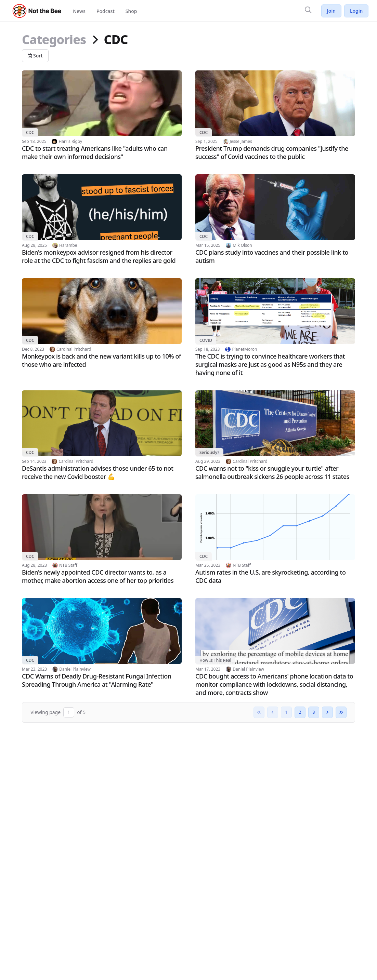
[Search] (308, 10)
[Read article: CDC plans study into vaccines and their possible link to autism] (275, 219)
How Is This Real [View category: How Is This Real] (215, 660)
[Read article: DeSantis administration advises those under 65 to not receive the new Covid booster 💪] (102, 435)
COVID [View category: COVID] (206, 340)
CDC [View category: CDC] (30, 132)
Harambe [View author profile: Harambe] (68, 245)
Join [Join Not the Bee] (331, 11)
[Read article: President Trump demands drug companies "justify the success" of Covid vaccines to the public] (275, 116)
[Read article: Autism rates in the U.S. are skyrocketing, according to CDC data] (275, 539)
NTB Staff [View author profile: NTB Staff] (68, 565)
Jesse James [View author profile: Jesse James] (241, 142)
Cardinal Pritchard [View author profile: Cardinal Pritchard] (74, 349)
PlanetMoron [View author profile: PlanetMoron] (244, 349)
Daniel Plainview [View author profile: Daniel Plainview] (75, 669)
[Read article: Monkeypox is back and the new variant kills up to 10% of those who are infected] (102, 323)
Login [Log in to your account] (356, 11)
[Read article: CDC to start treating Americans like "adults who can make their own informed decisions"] (102, 116)
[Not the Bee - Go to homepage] (37, 11)
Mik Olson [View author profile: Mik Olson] (242, 245)
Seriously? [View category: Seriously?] (209, 452)
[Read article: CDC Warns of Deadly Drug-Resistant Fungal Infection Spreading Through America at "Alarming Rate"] (102, 643)
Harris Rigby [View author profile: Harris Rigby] (70, 142)
